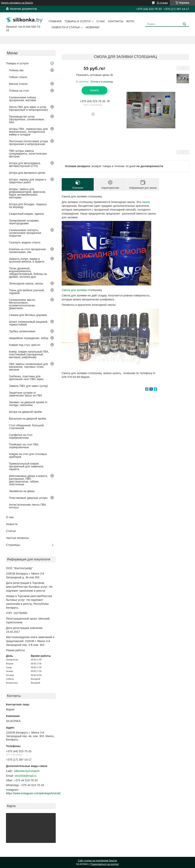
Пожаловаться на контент (105, 864)
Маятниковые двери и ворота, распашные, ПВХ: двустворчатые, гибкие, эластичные (28, 480)
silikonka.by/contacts (27, 771)
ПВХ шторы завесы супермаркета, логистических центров (28, 154)
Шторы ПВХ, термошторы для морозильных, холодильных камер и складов (28, 132)
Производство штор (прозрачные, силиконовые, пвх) (27, 119)
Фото (130, 21)
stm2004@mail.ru (25, 776)
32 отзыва (162, 3)
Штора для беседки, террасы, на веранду (28, 206)
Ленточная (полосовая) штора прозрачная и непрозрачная (28, 143)
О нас (101, 21)
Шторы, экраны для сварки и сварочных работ (27, 181)
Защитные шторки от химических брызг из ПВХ (26, 394)
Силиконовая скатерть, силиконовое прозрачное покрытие (25, 233)
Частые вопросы (17, 538)
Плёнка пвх (16, 70)
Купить (95, 90)
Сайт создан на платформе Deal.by (98, 861)
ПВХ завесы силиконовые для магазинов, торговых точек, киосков (28, 367)
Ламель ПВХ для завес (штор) (28, 386)
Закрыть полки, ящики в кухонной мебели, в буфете (27, 260)
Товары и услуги (78, 21)
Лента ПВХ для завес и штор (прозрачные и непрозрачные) (28, 108)
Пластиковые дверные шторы (28, 498)
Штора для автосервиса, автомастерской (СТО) (25, 165)
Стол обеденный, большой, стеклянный (27, 427)
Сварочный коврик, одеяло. (27, 214)
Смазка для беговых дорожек (28, 315)
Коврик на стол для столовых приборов (28, 455)
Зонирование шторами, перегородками (24, 222)
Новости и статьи (66, 27)
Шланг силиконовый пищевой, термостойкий (28, 323)
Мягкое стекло (18, 84)
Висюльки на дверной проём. (28, 419)
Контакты (116, 21)
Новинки (92, 27)
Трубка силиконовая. (22, 331)
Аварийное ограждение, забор (29, 338)
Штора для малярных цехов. (27, 173)
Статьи (11, 531)
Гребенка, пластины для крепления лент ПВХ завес (26, 378)
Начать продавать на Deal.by (17, 3)
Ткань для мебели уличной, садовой (27, 292)
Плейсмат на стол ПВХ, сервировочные (24, 446)
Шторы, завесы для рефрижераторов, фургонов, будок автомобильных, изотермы (27, 193)
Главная (55, 21)
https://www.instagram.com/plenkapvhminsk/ (33, 793)
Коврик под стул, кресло (25, 345)
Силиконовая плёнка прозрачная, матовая (23, 99)
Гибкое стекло (18, 77)
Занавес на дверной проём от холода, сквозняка (28, 404)
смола (146, 202)
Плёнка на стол (19, 91)
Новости (12, 524)
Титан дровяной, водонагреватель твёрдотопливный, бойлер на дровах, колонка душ (28, 273)
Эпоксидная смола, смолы (26, 283)
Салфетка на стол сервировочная (21, 436)
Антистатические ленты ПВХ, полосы (28, 506)
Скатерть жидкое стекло (25, 242)
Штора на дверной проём (25, 412)
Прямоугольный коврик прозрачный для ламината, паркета (26, 466)
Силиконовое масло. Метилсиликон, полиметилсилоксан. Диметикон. (22, 304)
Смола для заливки (75, 290)
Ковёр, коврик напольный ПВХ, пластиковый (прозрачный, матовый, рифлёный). (29, 354)
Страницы (13, 545)
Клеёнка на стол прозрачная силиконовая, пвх (27, 251)
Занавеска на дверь (22, 491)
